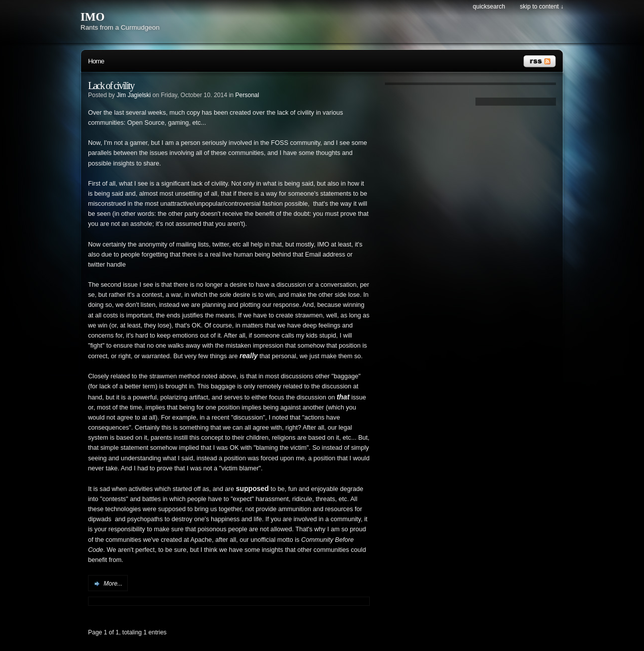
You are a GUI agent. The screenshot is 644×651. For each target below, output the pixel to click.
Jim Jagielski (134, 95)
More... (113, 584)
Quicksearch (489, 7)
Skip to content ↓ (542, 7)
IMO (93, 17)
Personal (247, 95)
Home (96, 61)
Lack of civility (111, 86)
